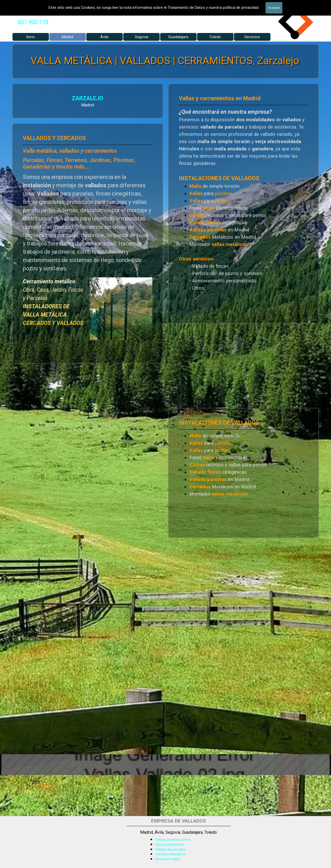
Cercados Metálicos (171, 854)
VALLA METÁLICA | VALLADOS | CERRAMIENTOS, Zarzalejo (165, 61)
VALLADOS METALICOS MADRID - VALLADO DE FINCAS (90, 4)
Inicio (31, 37)
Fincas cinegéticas (169, 844)
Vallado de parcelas (170, 849)
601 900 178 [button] (33, 22)
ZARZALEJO (28, 99)
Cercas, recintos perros (173, 840)
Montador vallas (167, 859)
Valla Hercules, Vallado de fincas (46, 14)
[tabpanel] (33, 22)
